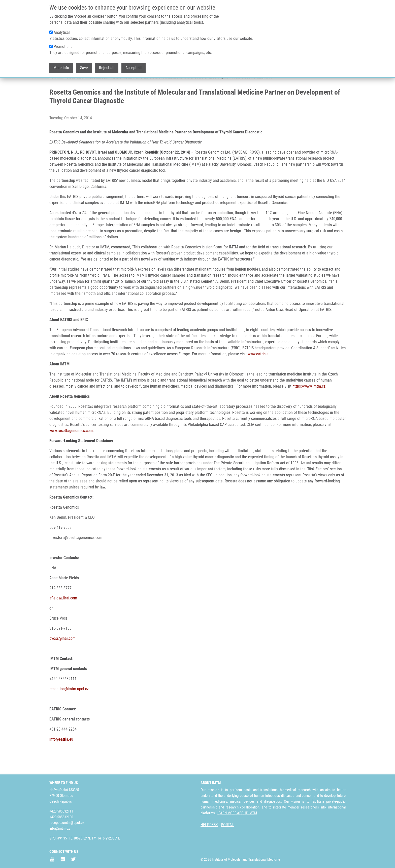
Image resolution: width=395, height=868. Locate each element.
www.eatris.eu (259, 374)
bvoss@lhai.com (62, 658)
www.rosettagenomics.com (71, 451)
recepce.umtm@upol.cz (67, 823)
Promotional (64, 46)
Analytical (62, 32)
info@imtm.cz (60, 828)
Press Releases (74, 97)
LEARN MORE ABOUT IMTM (237, 813)
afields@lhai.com (63, 618)
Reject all (107, 67)
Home (54, 97)
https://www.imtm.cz (309, 406)
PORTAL (227, 825)
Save (84, 67)
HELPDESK (209, 825)
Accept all (134, 67)
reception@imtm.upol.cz (69, 709)
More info (61, 67)
